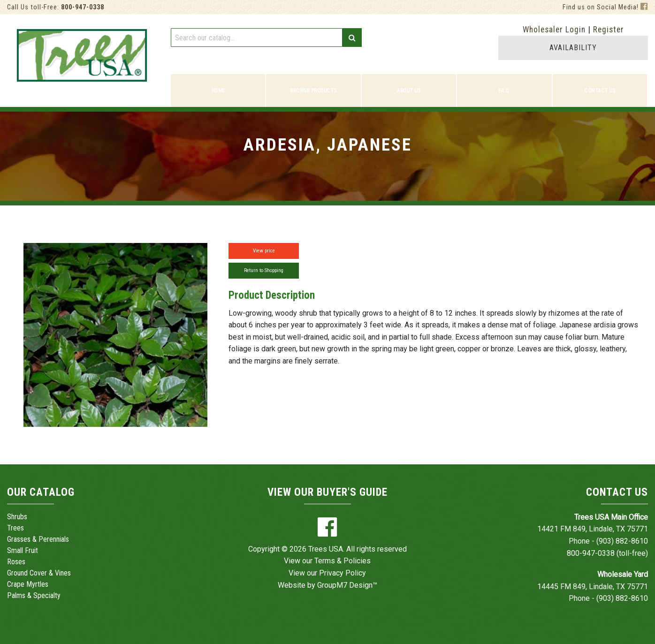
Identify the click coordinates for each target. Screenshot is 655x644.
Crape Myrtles (28, 584)
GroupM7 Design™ (347, 585)
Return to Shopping (264, 270)
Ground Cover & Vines (39, 573)
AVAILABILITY (573, 48)
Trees (15, 528)
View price (264, 251)
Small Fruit (23, 550)
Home (218, 91)
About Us (409, 91)
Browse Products (313, 91)
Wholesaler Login (554, 30)
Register (609, 30)
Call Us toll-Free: (56, 7)
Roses (16, 562)
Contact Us (600, 91)
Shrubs (17, 517)
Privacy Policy (343, 573)
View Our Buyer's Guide (327, 492)
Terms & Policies (343, 561)
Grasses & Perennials (38, 539)
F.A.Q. (504, 91)
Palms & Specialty (34, 595)
